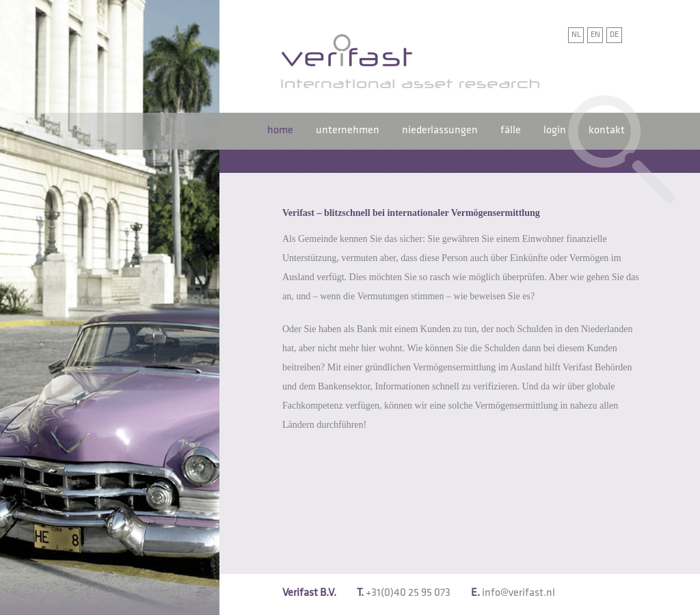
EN (595, 35)
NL (576, 35)
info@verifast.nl (519, 593)
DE (614, 35)
